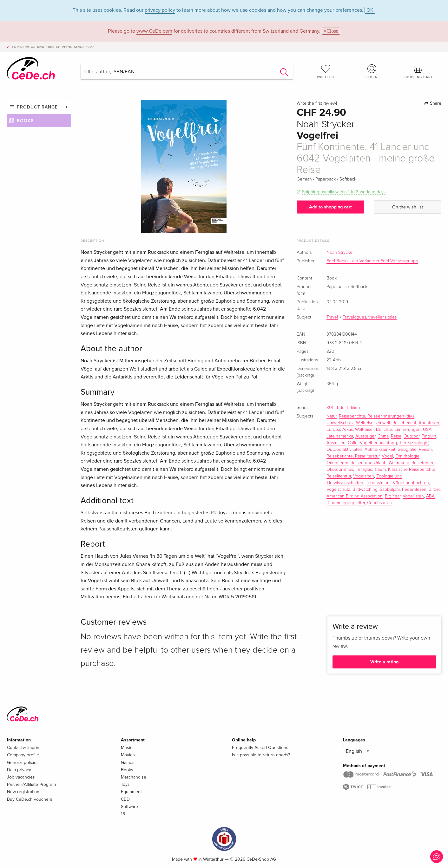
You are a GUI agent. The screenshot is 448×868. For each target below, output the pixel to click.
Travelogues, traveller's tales (370, 317)
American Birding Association (355, 496)
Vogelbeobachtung (378, 443)
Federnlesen (414, 490)
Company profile (23, 755)
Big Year (393, 496)
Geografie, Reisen (415, 450)
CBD (125, 799)
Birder (434, 490)
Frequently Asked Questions (260, 748)
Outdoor (412, 436)
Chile (353, 443)
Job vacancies (21, 777)
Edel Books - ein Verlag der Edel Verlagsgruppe (372, 261)
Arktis (348, 430)
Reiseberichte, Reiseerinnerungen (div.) (376, 416)
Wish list (326, 71)
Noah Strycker (340, 253)
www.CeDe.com (154, 31)
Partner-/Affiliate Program (31, 784)
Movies (128, 755)
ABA (430, 496)
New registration (23, 792)
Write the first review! (317, 103)
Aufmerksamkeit (380, 450)
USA (427, 430)
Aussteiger (365, 436)
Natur (332, 416)
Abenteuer (429, 423)
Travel (332, 317)
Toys (125, 784)
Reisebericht (404, 423)
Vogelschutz (338, 490)
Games (128, 763)
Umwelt (383, 423)
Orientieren (337, 463)
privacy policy (160, 10)
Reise (396, 436)
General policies (23, 763)
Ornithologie (407, 456)
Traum (380, 470)
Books (25, 121)
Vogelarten (364, 476)
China (383, 436)
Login (372, 71)
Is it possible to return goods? (261, 755)
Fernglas (364, 470)
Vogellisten (413, 496)
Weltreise (365, 423)
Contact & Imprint (24, 748)
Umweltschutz (340, 423)
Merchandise (134, 777)
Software (129, 807)
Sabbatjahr (390, 490)
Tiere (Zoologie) (414, 443)
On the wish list (408, 207)
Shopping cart (418, 71)
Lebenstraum (378, 483)
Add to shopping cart (330, 207)
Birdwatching (365, 490)
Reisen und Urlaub (369, 463)
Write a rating (384, 662)
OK (370, 10)
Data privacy (19, 770)
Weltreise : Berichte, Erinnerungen (388, 430)
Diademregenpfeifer (346, 503)
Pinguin (429, 436)
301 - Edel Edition (343, 408)
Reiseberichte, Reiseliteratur (353, 456)
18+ (124, 814)
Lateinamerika (340, 436)
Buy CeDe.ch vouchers (30, 799)
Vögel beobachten (411, 483)
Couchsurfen (379, 503)
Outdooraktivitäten (344, 450)
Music (127, 748)
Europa (333, 430)
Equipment (131, 792)
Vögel (387, 456)
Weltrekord (399, 463)
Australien (336, 443)
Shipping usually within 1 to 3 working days (344, 192)
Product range (37, 107)
